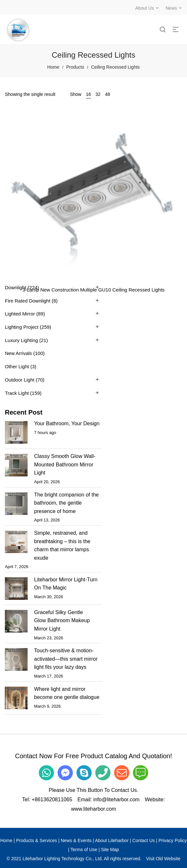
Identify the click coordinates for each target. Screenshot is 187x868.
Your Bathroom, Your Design (67, 423)
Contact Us (144, 840)
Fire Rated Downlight (28, 301)
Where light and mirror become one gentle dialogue (67, 693)
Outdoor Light (20, 380)
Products (75, 67)
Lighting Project (22, 327)
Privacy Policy (173, 840)
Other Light (17, 366)
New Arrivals (18, 353)
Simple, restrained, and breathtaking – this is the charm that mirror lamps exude (62, 545)
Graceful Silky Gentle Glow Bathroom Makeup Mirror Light (62, 621)
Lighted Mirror (20, 314)
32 (98, 94)
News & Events (76, 840)
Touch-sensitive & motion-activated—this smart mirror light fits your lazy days (66, 659)
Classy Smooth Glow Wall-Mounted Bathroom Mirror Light (65, 464)
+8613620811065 (52, 799)
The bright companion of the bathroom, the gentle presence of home (66, 503)
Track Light (17, 393)
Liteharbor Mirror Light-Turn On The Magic (66, 584)
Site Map (110, 850)
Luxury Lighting (21, 340)
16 (89, 94)
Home (53, 67)
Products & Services (36, 840)
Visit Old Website (163, 859)
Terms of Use (84, 850)
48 (108, 94)
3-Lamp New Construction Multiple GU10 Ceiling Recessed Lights (93, 290)
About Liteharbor (112, 840)
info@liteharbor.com (116, 799)
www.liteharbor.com (94, 809)
